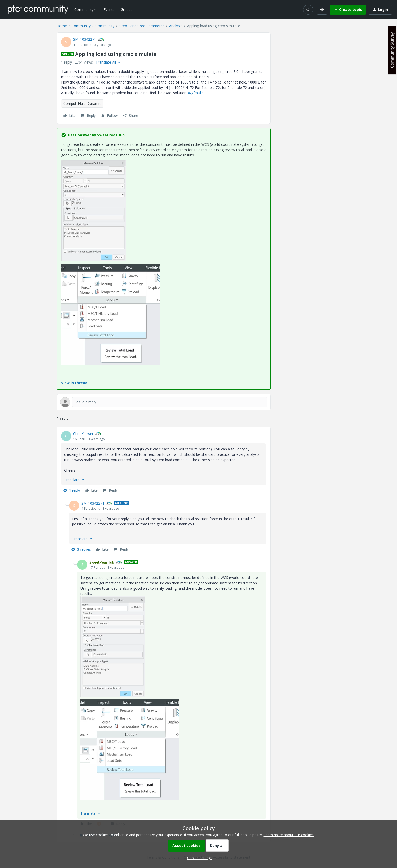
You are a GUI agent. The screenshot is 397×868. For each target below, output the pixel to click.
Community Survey (392, 50)
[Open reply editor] (164, 402)
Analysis (176, 26)
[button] (348, 10)
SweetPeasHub (102, 562)
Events (109, 9)
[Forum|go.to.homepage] (38, 9)
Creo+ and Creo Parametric (142, 26)
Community (81, 26)
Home (62, 26)
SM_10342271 (85, 39)
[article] (164, 463)
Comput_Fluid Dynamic (82, 103)
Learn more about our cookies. (289, 835)
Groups (126, 9)
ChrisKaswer (83, 434)
